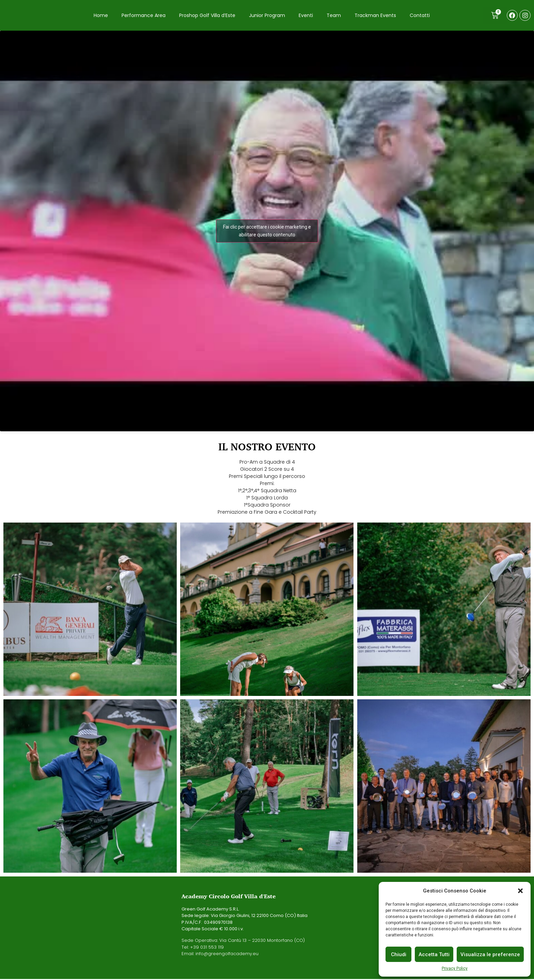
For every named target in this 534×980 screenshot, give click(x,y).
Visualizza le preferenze (490, 954)
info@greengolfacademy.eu (227, 955)
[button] (520, 891)
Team (334, 16)
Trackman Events (375, 16)
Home (101, 16)
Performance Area (144, 16)
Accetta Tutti (434, 954)
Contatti (420, 16)
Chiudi (399, 954)
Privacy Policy (455, 968)
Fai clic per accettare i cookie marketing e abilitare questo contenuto (267, 232)
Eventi (306, 16)
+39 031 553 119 (207, 948)
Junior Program (267, 16)
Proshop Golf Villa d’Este (207, 16)
